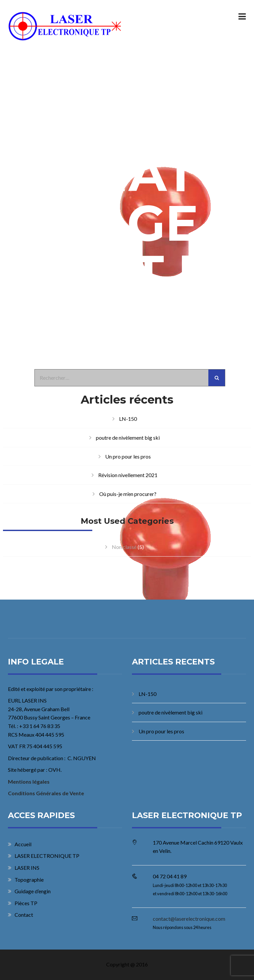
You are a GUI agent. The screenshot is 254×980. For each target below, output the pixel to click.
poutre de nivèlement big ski (128, 438)
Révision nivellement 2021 (128, 475)
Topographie (29, 880)
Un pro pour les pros (128, 456)
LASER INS (27, 868)
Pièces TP (26, 903)
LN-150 (128, 419)
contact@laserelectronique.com (189, 919)
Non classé (124, 547)
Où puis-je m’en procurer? (128, 494)
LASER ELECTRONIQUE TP (47, 856)
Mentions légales (29, 782)
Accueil (23, 844)
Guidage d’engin (33, 891)
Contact (24, 915)
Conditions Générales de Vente (46, 793)
